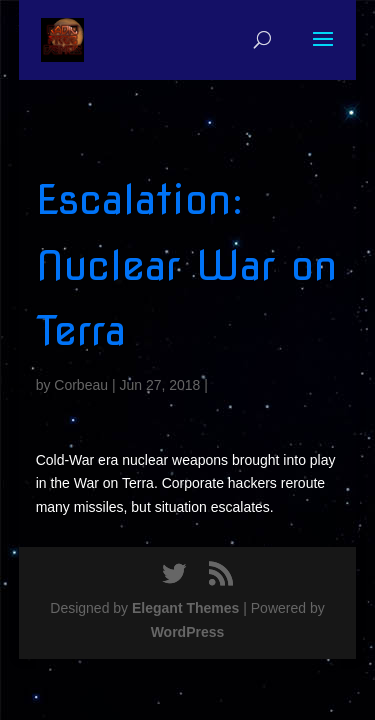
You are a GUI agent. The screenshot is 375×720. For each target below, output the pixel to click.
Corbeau (81, 385)
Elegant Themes (185, 608)
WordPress (188, 632)
